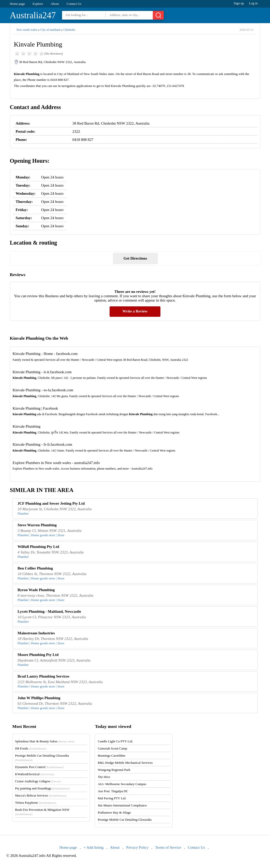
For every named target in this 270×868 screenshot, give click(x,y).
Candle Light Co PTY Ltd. (115, 741)
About (55, 4)
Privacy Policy (137, 847)
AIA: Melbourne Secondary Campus (122, 784)
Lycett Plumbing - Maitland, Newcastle (49, 611)
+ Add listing (94, 847)
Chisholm (69, 30)
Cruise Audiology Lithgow (38, 781)
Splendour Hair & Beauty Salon (45, 741)
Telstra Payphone (36, 803)
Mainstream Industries (36, 633)
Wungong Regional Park (114, 770)
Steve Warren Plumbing (37, 525)
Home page (18, 4)
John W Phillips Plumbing (39, 698)
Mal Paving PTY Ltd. (112, 798)
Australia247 (33, 15)
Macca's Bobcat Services (41, 795)
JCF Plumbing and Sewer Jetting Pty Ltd (51, 503)
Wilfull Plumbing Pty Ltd (38, 547)
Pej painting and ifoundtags (42, 788)
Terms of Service (168, 847)
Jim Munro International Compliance (122, 805)
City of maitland (50, 30)
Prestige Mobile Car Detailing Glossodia (125, 820)
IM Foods (31, 748)
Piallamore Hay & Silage (114, 812)
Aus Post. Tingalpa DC (113, 791)
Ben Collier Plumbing (35, 568)
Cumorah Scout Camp (112, 748)
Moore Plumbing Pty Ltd (38, 655)
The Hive (104, 777)
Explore (38, 4)
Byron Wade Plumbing (36, 590)
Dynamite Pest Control (39, 767)
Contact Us (74, 4)
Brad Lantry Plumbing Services (43, 676)
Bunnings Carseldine (111, 755)
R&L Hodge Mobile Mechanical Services (125, 763)
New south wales (27, 30)
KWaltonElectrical (35, 774)
